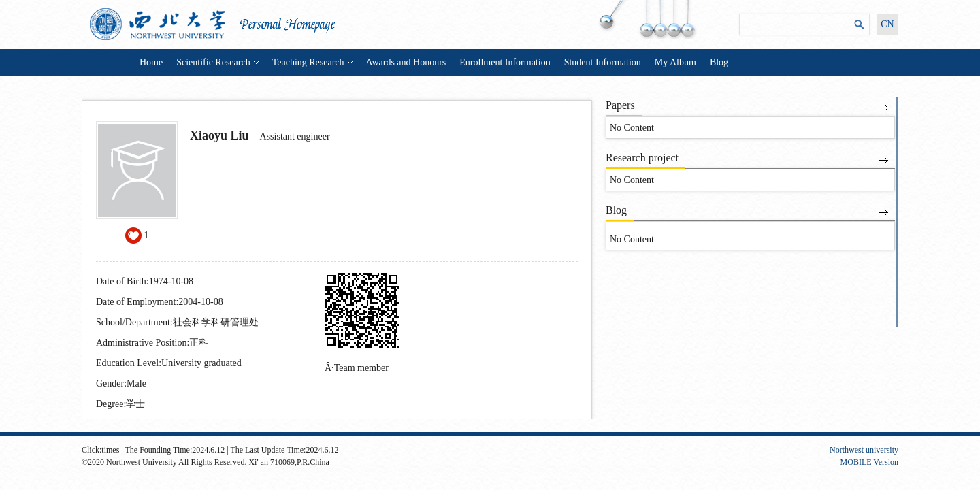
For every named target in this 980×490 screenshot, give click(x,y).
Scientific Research (217, 62)
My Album (675, 62)
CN (887, 24)
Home (151, 62)
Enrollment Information (505, 62)
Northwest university (864, 450)
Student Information (603, 62)
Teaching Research (312, 62)
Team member (361, 368)
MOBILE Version (869, 462)
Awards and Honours (406, 62)
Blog (719, 62)
